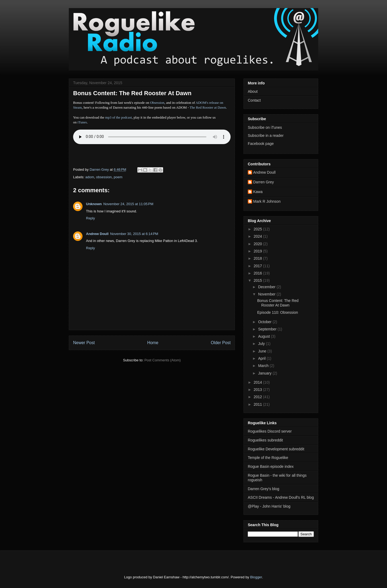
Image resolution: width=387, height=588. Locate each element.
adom (90, 177)
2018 (258, 258)
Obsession (157, 103)
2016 (258, 273)
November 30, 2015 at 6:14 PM (134, 234)
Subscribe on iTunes (265, 127)
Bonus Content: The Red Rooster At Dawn (278, 303)
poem (118, 177)
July (262, 344)
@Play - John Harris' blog (269, 506)
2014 (258, 382)
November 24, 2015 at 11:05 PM (128, 204)
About (253, 91)
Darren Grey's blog (264, 489)
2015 (258, 280)
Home (153, 343)
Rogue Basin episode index (271, 466)
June (263, 351)
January (265, 373)
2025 (258, 229)
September (268, 329)
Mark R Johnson (267, 201)
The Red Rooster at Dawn (208, 107)
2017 (258, 266)
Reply (90, 218)
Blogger (256, 577)
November (267, 294)
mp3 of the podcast (118, 117)
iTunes (82, 122)
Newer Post (84, 343)
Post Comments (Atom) (162, 360)
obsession (104, 177)
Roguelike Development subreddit (276, 449)
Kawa (258, 192)
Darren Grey (264, 182)
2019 (258, 251)
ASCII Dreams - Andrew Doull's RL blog (281, 497)
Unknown (94, 204)
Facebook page (261, 144)
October (265, 322)
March (264, 366)
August (264, 336)
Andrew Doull (97, 234)
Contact (254, 100)
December (267, 287)
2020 (258, 244)
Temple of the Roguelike (268, 458)
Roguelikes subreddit (265, 440)
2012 (258, 397)
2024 (258, 236)
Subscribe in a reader (266, 136)
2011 (258, 404)
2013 (258, 390)
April (262, 358)
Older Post (221, 343)
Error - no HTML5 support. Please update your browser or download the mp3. (152, 137)
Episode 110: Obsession (278, 312)
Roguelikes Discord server (270, 431)
